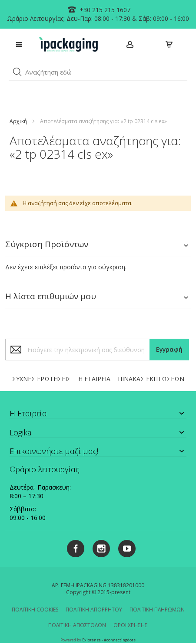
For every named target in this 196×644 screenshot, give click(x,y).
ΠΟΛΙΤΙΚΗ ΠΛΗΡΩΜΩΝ (157, 610)
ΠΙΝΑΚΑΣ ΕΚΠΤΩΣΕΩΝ (151, 379)
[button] (17, 72)
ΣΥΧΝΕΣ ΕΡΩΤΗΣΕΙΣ (42, 379)
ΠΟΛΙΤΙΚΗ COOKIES (35, 610)
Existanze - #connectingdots (109, 640)
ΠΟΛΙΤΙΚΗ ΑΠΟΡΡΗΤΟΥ (94, 610)
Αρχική (18, 121)
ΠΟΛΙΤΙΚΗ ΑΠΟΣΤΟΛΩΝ (77, 625)
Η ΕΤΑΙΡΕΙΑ (94, 379)
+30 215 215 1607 (104, 10)
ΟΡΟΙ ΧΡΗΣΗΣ (131, 625)
